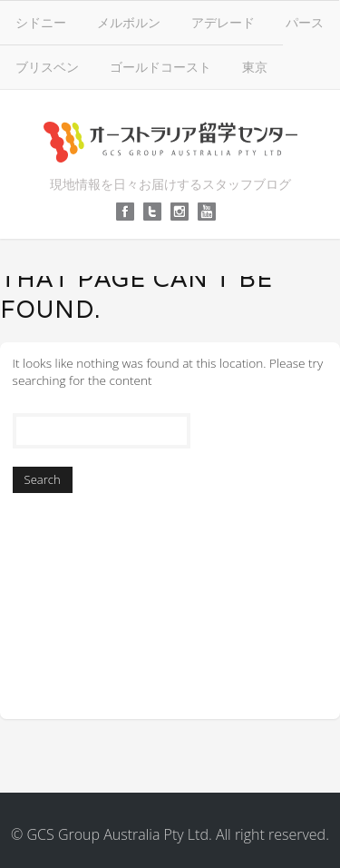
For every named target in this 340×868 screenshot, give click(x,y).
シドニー (41, 22)
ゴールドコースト (160, 67)
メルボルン (129, 22)
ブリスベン (47, 67)
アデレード (223, 22)
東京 (255, 67)
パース (305, 22)
